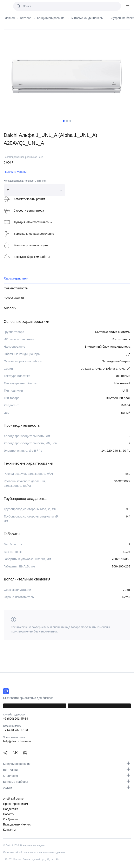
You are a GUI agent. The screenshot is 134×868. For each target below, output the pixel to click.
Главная (9, 18)
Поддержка (11, 809)
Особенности (14, 298)
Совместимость (16, 288)
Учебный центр (13, 799)
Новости (9, 814)
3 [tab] (70, 121)
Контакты (9, 830)
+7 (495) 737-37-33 (15, 730)
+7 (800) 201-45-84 (15, 719)
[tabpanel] (67, 76)
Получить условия (16, 172)
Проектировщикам (15, 804)
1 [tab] (64, 121)
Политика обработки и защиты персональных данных (34, 853)
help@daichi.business (17, 741)
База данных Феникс (17, 824)
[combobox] (35, 190)
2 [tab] (67, 121)
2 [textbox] (8, 190)
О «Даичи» (10, 819)
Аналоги (10, 308)
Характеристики (16, 278)
